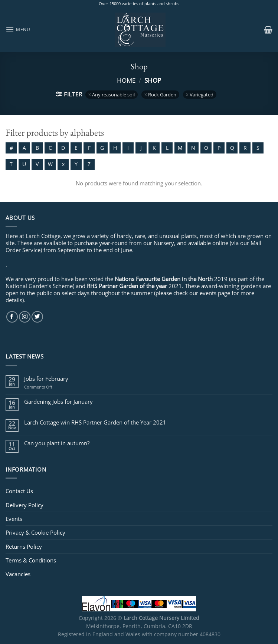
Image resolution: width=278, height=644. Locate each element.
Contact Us (19, 491)
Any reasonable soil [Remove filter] (113, 95)
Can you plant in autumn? (57, 443)
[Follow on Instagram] (25, 317)
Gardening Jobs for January (58, 402)
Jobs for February (46, 379)
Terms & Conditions (31, 560)
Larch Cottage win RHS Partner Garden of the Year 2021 (95, 422)
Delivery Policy (24, 505)
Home (126, 80)
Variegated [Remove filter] (202, 95)
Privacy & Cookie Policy (35, 532)
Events (14, 519)
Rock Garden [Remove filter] (162, 95)
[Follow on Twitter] (37, 317)
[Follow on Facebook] (12, 317)
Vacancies (18, 574)
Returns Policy (24, 546)
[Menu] (18, 30)
